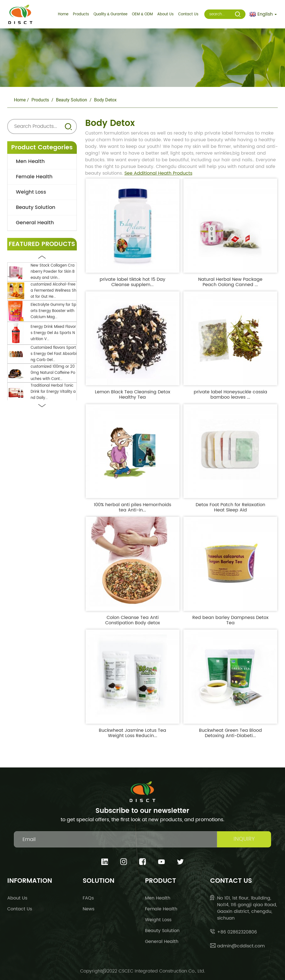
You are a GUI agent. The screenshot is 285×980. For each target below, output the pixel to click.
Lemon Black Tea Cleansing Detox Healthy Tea (133, 395)
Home (20, 100)
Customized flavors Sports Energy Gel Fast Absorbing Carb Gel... (54, 354)
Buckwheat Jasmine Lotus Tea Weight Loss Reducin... (132, 733)
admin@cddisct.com (241, 946)
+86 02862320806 (237, 932)
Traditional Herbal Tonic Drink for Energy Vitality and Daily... (53, 392)
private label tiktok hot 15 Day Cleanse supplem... (132, 282)
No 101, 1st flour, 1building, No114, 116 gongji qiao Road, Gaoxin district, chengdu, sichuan (247, 908)
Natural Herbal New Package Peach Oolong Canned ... (230, 282)
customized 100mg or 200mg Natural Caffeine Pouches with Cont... (53, 373)
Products (40, 100)
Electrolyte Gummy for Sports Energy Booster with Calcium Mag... (53, 311)
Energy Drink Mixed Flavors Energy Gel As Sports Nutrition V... (53, 333)
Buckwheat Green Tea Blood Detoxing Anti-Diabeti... (230, 733)
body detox (105, 100)
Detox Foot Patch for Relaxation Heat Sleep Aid (230, 508)
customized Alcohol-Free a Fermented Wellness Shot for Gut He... (53, 291)
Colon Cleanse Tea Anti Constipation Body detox (133, 620)
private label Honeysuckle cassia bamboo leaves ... (230, 395)
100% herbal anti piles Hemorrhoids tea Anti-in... (132, 508)
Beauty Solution (72, 100)
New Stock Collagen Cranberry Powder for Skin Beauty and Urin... (53, 272)
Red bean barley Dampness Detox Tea (230, 620)
